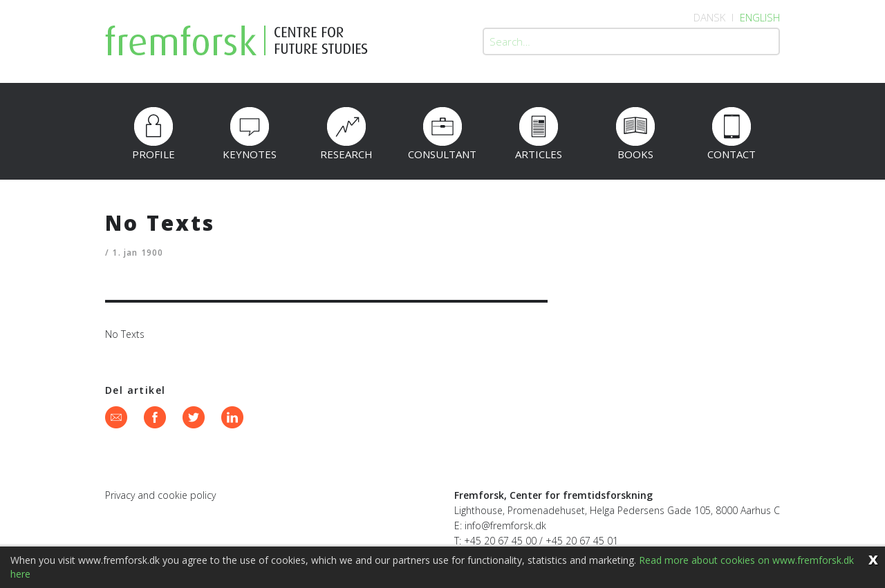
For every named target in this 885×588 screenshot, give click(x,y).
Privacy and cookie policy (160, 495)
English (760, 17)
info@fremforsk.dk (505, 525)
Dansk (709, 17)
